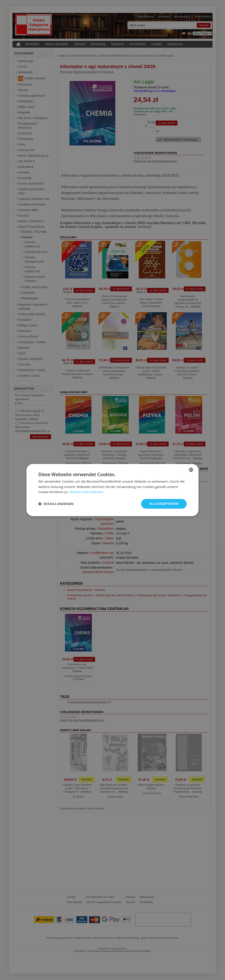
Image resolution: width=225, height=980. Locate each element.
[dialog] (112, 490)
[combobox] (191, 470)
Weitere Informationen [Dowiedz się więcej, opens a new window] (86, 492)
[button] (56, 504)
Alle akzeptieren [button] (164, 504)
